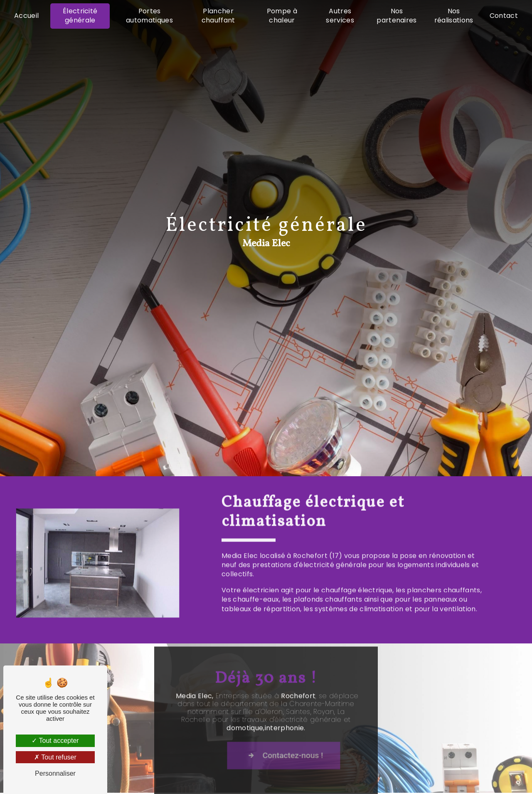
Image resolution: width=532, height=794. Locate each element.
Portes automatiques (149, 16)
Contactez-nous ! (303, 763)
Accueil (26, 16)
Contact (504, 16)
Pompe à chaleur (282, 16)
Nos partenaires (397, 16)
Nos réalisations (454, 16)
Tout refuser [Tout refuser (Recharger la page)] (55, 757)
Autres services (340, 16)
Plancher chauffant (218, 16)
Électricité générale (80, 16)
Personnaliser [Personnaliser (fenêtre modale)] (55, 773)
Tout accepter (55, 741)
